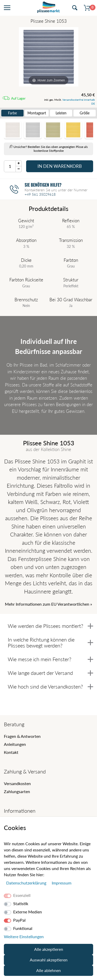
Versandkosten (17, 783)
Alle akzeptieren (49, 949)
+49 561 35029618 (40, 194)
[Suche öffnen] (75, 8)
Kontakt (11, 752)
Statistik (21, 903)
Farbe (12, 113)
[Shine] (48, 57)
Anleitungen (15, 744)
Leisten (61, 113)
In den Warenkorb (60, 166)
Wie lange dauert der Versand (50, 673)
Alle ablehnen (48, 970)
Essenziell (22, 895)
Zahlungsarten (17, 791)
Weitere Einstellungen (24, 936)
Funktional (23, 928)
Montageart (37, 113)
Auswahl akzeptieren (49, 960)
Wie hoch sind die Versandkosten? (50, 686)
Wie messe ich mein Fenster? (50, 659)
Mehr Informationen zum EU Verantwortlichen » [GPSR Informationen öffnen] (48, 604)
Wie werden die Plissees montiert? (50, 626)
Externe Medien (28, 912)
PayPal (19, 920)
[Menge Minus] (19, 169)
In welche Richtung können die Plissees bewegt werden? (50, 642)
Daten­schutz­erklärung (27, 883)
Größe (85, 113)
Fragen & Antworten (22, 736)
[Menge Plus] (19, 163)
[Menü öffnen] (7, 8)
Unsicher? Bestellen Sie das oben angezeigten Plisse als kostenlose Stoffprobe (49, 149)
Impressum (62, 883)
